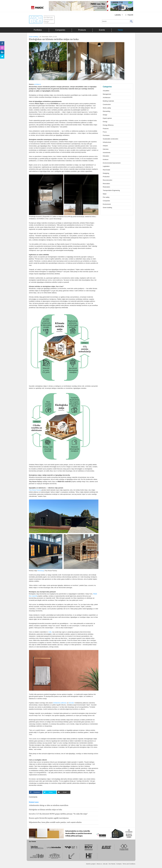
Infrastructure (107, 142)
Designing (106, 173)
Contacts (119, 864)
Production (106, 177)
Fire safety (106, 197)
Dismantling (107, 111)
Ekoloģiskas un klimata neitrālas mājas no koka (46, 810)
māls (50, 632)
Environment (107, 204)
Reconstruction (108, 180)
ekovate (71, 703)
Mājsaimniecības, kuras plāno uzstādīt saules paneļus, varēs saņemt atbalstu (55, 822)
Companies (60, 30)
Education (106, 156)
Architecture (107, 97)
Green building (34, 37)
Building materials (108, 101)
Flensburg (41, 571)
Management (107, 94)
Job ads (105, 864)
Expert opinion (107, 118)
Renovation (106, 184)
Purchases (106, 135)
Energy (105, 122)
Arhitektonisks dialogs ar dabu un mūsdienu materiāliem (49, 805)
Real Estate (106, 170)
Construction (107, 104)
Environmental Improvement (112, 163)
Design (105, 115)
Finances (106, 129)
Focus (105, 132)
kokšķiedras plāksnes (60, 703)
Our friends (112, 864)
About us (99, 864)
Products (82, 30)
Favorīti (130, 15)
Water (105, 194)
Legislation (106, 166)
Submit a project (91, 864)
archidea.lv (37, 84)
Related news (34, 802)
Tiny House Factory (35, 490)
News (120, 30)
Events (102, 30)
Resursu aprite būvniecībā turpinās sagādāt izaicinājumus (49, 818)
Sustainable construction (111, 139)
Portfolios (38, 30)
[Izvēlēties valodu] (116, 15)
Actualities (106, 91)
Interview (106, 149)
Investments (107, 153)
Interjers (105, 146)
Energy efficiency (108, 125)
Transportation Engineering (111, 190)
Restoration (106, 187)
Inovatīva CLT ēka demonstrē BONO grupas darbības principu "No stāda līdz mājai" (58, 814)
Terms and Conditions (129, 864)
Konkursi (106, 159)
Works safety (107, 108)
